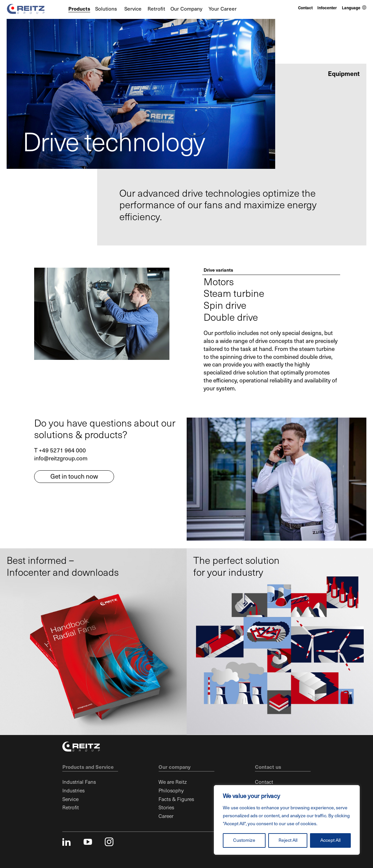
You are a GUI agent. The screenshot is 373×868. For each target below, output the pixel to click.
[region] (287, 820)
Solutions (106, 9)
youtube (88, 842)
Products (79, 9)
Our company (175, 767)
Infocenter (327, 8)
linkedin (67, 842)
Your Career (223, 9)
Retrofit (156, 9)
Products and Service (88, 767)
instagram (109, 842)
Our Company (186, 9)
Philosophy (171, 791)
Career (166, 816)
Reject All (288, 840)
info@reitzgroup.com (61, 459)
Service (133, 9)
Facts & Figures (176, 799)
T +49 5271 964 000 (60, 451)
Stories (166, 807)
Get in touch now (74, 476)
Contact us (268, 767)
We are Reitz (173, 782)
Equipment (344, 74)
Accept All (330, 840)
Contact (305, 8)
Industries (73, 791)
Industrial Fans (79, 782)
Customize (244, 840)
